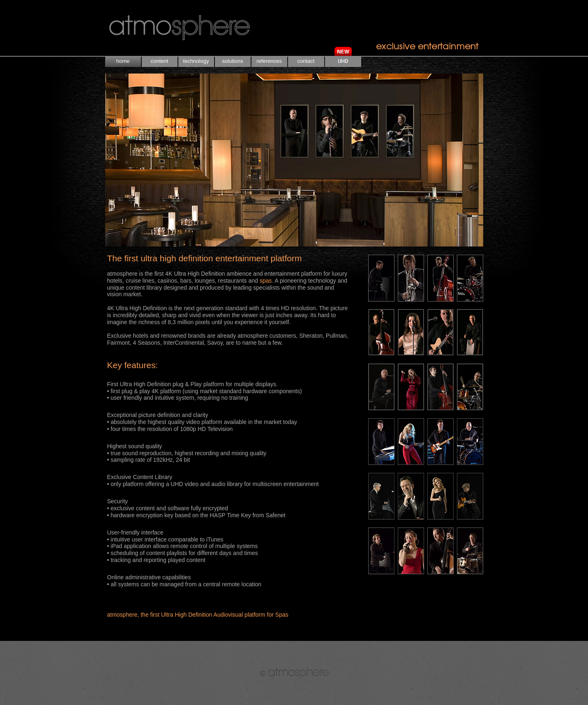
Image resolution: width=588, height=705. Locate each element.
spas (266, 281)
